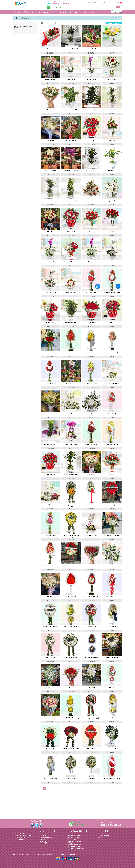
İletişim (42, 834)
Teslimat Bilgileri (45, 841)
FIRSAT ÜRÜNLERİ (87, 12)
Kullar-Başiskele (23, 18)
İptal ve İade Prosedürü (22, 838)
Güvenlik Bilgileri (45, 839)
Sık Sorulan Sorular (21, 839)
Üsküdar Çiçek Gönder (74, 846)
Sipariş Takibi (105, 3)
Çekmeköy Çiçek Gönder (74, 841)
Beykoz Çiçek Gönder (73, 839)
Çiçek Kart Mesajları (103, 836)
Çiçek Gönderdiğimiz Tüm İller (76, 848)
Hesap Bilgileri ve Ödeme (47, 838)
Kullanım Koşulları (20, 834)
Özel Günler (101, 838)
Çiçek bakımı (101, 834)
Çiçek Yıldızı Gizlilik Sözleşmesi (24, 836)
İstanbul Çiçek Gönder (74, 834)
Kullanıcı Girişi (92, 3)
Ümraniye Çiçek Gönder (74, 845)
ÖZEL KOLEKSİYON (59, 12)
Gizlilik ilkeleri (61, 854)
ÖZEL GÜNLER (30, 12)
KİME (17, 12)
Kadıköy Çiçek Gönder (74, 843)
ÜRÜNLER (43, 12)
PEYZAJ (73, 12)
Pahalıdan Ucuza (60, 23)
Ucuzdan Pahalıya (47, 23)
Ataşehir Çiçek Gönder (74, 836)
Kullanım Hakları (71, 854)
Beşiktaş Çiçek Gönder (74, 838)
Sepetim (117, 3)
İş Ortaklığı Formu (45, 843)
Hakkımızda (43, 836)
